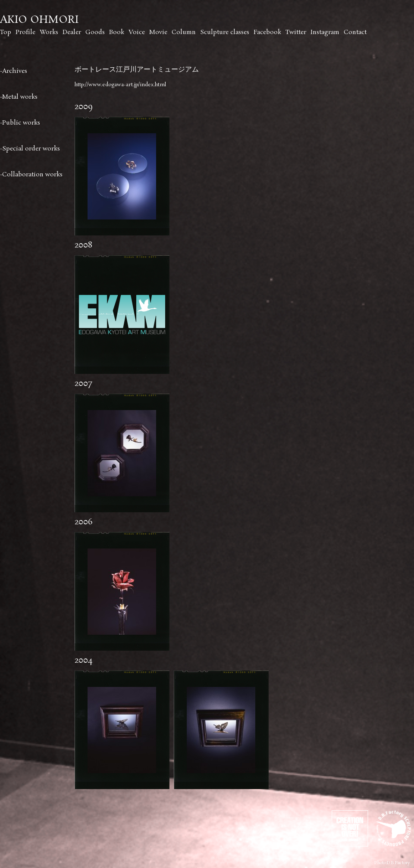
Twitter (296, 32)
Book (117, 32)
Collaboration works (32, 175)
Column (184, 32)
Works (49, 32)
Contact (355, 32)
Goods (95, 32)
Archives (15, 71)
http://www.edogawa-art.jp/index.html (120, 85)
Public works (21, 123)
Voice (137, 32)
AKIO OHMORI (39, 20)
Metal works (20, 97)
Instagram (325, 32)
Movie (158, 32)
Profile (25, 32)
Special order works (31, 149)
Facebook (267, 32)
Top (6, 32)
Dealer (72, 32)
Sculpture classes (225, 32)
